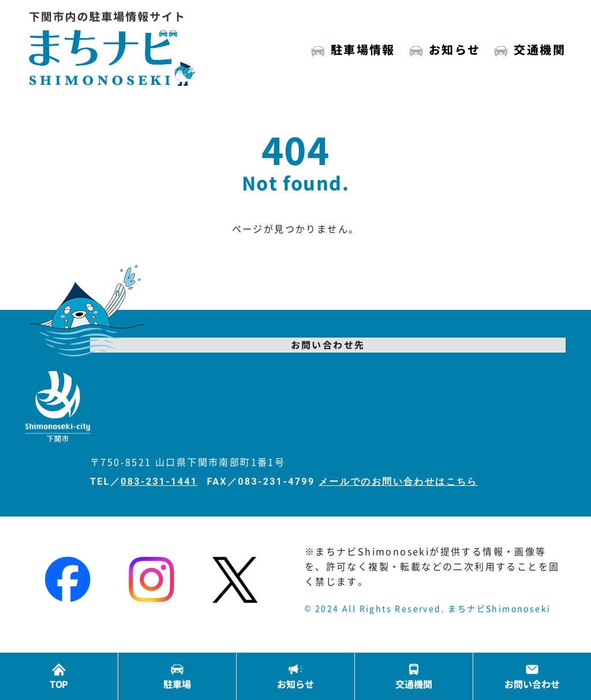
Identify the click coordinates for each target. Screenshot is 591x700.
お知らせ (455, 49)
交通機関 (540, 49)
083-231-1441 (159, 482)
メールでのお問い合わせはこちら (398, 482)
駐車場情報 (363, 49)
